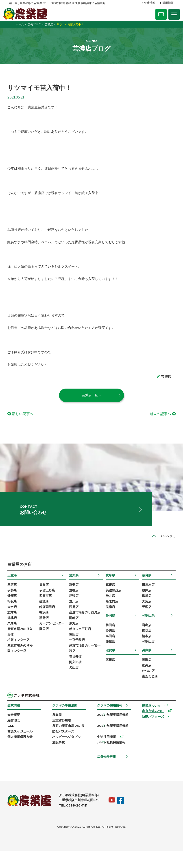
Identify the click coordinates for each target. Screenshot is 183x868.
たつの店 (147, 686)
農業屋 (58, 730)
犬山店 (74, 684)
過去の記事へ (159, 423)
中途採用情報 (106, 753)
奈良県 (146, 588)
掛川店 (110, 645)
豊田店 (74, 649)
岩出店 (146, 639)
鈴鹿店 (14, 609)
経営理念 (15, 736)
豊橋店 (74, 603)
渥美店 (74, 597)
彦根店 (110, 674)
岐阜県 (110, 588)
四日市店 (47, 609)
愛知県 (74, 588)
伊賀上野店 (48, 603)
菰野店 (45, 632)
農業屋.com (150, 721)
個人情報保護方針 (22, 753)
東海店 (74, 638)
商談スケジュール (22, 748)
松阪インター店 (20, 655)
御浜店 (45, 626)
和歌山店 (147, 656)
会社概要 (15, 730)
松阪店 (14, 615)
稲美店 (146, 680)
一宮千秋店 (77, 655)
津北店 (14, 632)
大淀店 (146, 615)
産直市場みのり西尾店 (85, 626)
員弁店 (45, 597)
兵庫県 (146, 665)
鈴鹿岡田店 (48, 620)
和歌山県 (147, 629)
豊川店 (74, 615)
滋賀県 (110, 665)
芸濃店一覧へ (91, 404)
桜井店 (146, 603)
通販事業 (59, 759)
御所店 (146, 609)
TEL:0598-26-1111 (75, 823)
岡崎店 (74, 632)
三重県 (14, 588)
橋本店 (146, 650)
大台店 (14, 620)
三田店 (146, 674)
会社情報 (150, 3)
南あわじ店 (149, 692)
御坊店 (146, 645)
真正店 (110, 597)
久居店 (14, 638)
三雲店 (14, 597)
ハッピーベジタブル (67, 753)
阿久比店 (76, 678)
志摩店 (14, 626)
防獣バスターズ (64, 748)
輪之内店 (111, 615)
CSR (13, 742)
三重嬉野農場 (63, 736)
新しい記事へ (24, 423)
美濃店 (110, 620)
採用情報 (168, 3)
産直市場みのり (152, 727)
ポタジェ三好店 (81, 643)
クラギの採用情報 (109, 721)
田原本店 (147, 597)
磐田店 (110, 639)
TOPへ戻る (166, 549)
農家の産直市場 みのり (69, 742)
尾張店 (74, 609)
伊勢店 (14, 603)
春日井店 (76, 672)
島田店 (110, 650)
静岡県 (110, 629)
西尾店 (74, 620)
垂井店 (110, 609)
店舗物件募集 (106, 774)
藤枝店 (110, 656)
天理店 (146, 620)
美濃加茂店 (113, 603)
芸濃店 (45, 615)
